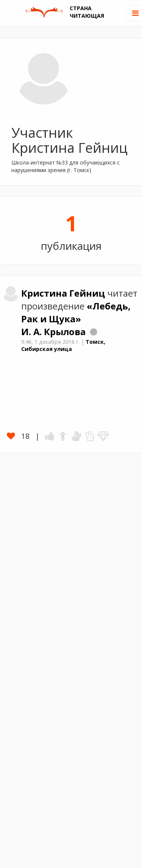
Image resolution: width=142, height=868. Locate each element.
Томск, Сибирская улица (63, 345)
